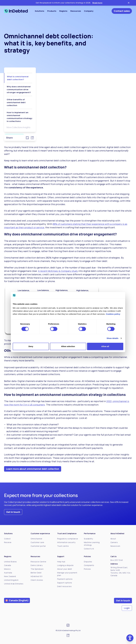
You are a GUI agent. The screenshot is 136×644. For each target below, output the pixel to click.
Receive (8, 542)
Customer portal (38, 546)
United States (10, 562)
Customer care (37, 542)
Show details (113, 338)
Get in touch (13, 512)
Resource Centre (38, 562)
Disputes (88, 562)
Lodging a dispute (65, 565)
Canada (7, 565)
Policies (87, 569)
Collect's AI (89, 549)
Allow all (105, 346)
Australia (8, 573)
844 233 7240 (117, 560)
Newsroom (115, 546)
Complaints (89, 565)
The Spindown (37, 569)
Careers (114, 542)
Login (127, 608)
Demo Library (37, 565)
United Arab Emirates (14, 584)
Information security (66, 542)
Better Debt (36, 573)
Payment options (65, 579)
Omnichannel (36, 539)
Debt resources (64, 586)
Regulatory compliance (68, 539)
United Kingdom (11, 580)
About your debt (65, 569)
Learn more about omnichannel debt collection (33, 469)
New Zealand (10, 576)
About (113, 539)
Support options (65, 583)
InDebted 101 (37, 576)
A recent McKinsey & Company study (58, 271)
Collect (7, 539)
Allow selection (68, 346)
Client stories (37, 580)
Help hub (61, 562)
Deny (31, 346)
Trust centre (63, 546)
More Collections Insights (18, 127)
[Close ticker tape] (129, 3)
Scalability (88, 539)
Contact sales (122, 11)
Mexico (7, 569)
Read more (97, 3)
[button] (130, 638)
